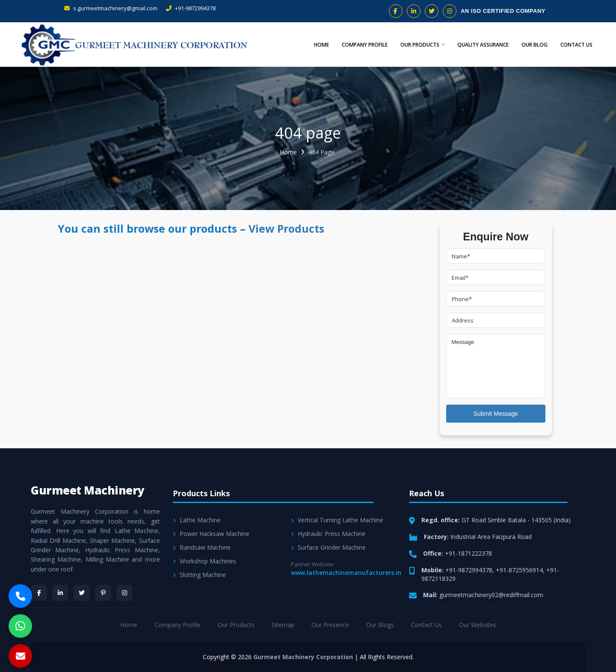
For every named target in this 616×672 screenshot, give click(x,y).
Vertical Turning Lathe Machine (337, 520)
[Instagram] (124, 593)
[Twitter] (82, 593)
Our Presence (330, 625)
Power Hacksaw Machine (211, 534)
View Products (286, 228)
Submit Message (496, 414)
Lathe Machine (197, 520)
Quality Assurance (481, 45)
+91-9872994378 (191, 8)
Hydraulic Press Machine (328, 534)
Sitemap (283, 625)
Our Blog (533, 45)
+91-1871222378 (468, 553)
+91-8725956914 (519, 570)
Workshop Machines (204, 561)
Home (318, 45)
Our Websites (478, 625)
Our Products (419, 45)
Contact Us (576, 45)
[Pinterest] (103, 593)
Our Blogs (380, 625)
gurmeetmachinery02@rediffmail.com (491, 595)
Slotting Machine (199, 575)
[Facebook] (39, 593)
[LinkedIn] (60, 593)
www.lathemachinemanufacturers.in (346, 573)
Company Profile (361, 45)
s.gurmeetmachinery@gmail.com (111, 8)
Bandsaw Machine (202, 547)
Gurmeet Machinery (88, 490)
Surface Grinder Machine (328, 547)
